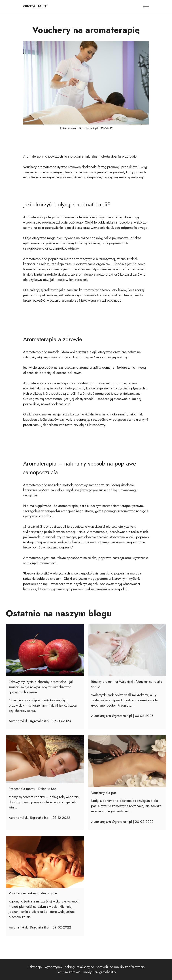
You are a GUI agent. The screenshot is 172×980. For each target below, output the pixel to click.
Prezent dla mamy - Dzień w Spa (33, 789)
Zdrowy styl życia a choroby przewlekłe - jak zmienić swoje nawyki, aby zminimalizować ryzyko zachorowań (41, 687)
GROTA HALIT (35, 6)
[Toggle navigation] (146, 6)
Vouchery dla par (104, 793)
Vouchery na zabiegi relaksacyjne (33, 893)
